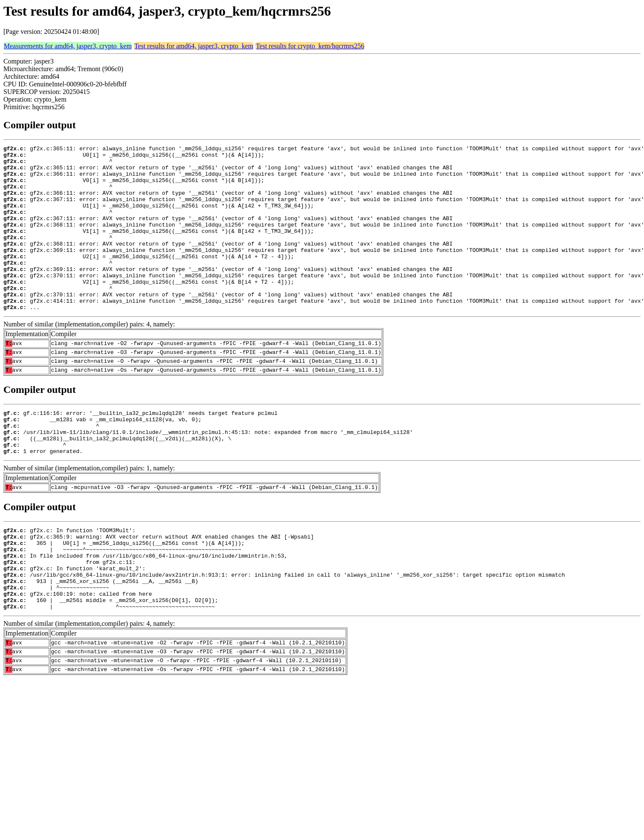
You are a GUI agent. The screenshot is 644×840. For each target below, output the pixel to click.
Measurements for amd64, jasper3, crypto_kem (68, 46)
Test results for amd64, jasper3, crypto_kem (194, 46)
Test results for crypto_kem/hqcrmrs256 (310, 46)
